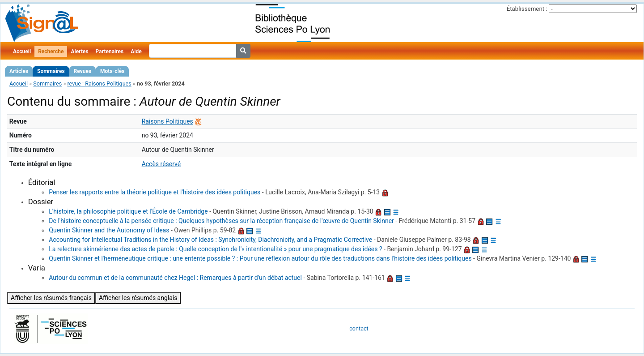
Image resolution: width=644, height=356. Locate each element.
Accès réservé (161, 164)
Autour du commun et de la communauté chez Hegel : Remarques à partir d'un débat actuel (175, 278)
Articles (19, 71)
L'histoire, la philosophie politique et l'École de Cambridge (128, 211)
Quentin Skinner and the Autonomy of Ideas (109, 230)
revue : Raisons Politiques (99, 84)
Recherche (51, 51)
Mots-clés (112, 71)
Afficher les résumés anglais (138, 298)
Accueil (22, 51)
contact (359, 328)
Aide (136, 51)
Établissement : (527, 9)
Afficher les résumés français (51, 298)
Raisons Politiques (167, 121)
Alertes (79, 51)
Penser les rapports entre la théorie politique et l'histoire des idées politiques (155, 192)
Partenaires (110, 51)
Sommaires (51, 71)
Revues (83, 71)
